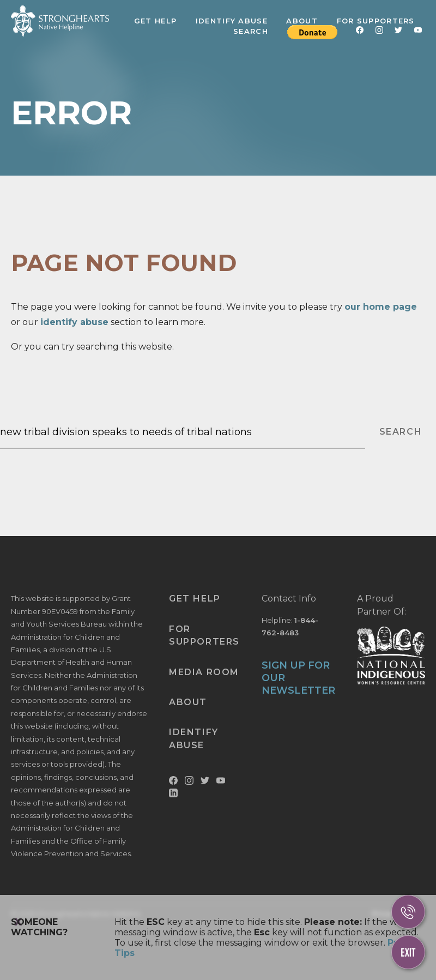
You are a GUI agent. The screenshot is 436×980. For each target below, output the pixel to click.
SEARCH (401, 432)
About (302, 21)
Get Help (155, 21)
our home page (381, 307)
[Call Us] (408, 912)
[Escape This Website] (408, 952)
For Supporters (376, 21)
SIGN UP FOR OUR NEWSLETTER (298, 678)
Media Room (204, 672)
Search (251, 31)
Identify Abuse (232, 21)
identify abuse (74, 322)
